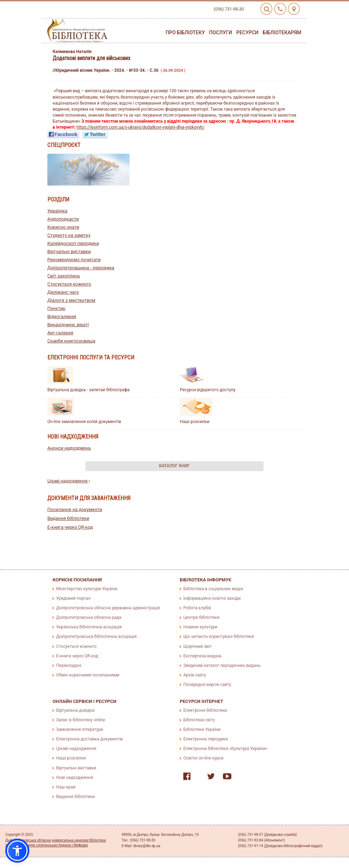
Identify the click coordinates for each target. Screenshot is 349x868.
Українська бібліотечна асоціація (89, 627)
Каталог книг (174, 466)
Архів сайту (195, 675)
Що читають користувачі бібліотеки (219, 637)
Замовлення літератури (80, 729)
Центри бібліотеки (201, 617)
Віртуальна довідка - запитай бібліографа (88, 390)
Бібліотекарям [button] (282, 33)
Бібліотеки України (202, 729)
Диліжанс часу (63, 292)
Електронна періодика (206, 739)
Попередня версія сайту (207, 685)
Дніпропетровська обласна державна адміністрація (108, 608)
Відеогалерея (62, 316)
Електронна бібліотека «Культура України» (225, 749)
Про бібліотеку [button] (185, 33)
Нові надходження (75, 778)
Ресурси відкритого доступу (208, 390)
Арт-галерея (60, 333)
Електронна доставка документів (90, 739)
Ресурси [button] (247, 33)
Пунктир (56, 308)
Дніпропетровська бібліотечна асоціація (96, 637)
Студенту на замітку (69, 235)
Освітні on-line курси (203, 758)
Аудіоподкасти (63, 219)
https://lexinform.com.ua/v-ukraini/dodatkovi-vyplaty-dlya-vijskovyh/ (141, 127)
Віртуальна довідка (75, 710)
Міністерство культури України (87, 589)
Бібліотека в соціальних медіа (213, 589)
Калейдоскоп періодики (73, 243)
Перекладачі (69, 665)
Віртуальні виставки (69, 251)
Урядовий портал (73, 598)
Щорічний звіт (197, 646)
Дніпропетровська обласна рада (89, 617)
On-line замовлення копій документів (84, 422)
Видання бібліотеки (68, 518)
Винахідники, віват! (68, 325)
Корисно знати (63, 227)
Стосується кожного (69, 284)
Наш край (66, 787)
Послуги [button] (221, 33)
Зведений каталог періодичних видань (222, 665)
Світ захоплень (64, 276)
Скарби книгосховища (71, 341)
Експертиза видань (202, 656)
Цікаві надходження (69, 481)
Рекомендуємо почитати (74, 260)
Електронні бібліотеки (205, 710)
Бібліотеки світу (199, 720)
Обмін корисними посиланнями (88, 675)
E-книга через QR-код (70, 527)
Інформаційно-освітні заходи (212, 598)
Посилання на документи (75, 509)
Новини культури (200, 627)
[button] (17, 851)
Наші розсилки (195, 422)
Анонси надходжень (69, 448)
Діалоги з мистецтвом (71, 300)
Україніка (57, 211)
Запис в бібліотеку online (81, 720)
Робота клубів (197, 608)
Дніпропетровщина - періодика (81, 268)
